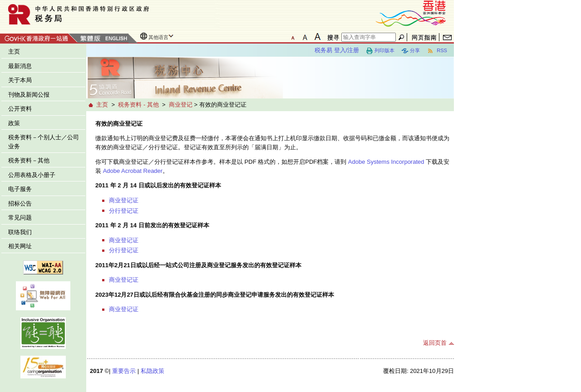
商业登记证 (124, 200)
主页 (14, 51)
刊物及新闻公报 (29, 95)
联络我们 (20, 232)
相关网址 (20, 246)
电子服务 (20, 189)
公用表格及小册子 (32, 175)
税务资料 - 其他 (138, 105)
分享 (411, 51)
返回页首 (435, 343)
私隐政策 (153, 371)
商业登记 (181, 105)
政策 (14, 123)
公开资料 (20, 109)
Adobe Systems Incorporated (386, 162)
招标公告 (20, 203)
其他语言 (158, 37)
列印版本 (380, 51)
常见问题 (20, 218)
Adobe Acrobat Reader (133, 171)
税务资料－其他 (29, 160)
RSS (437, 51)
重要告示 (124, 371)
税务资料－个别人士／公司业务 (44, 142)
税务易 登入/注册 (337, 50)
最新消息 (20, 66)
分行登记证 (124, 211)
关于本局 (20, 80)
